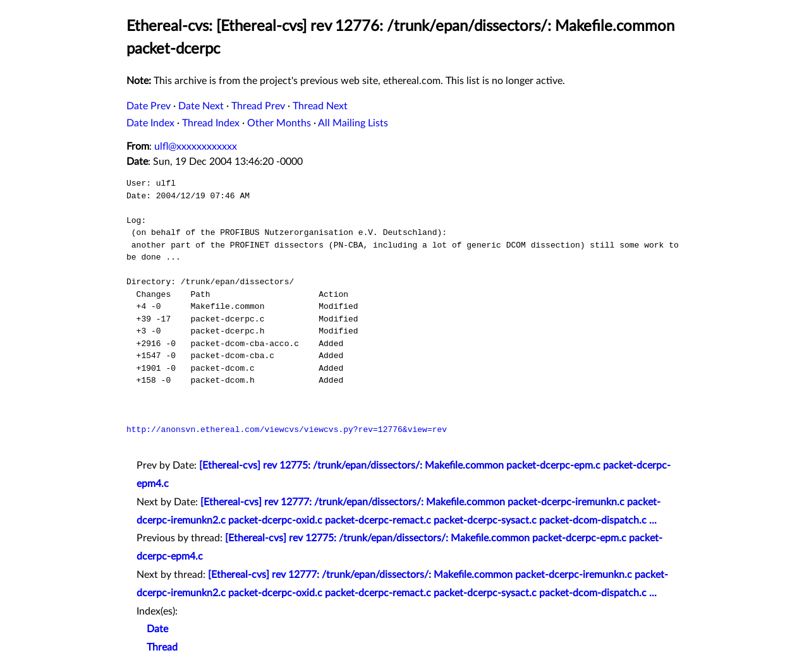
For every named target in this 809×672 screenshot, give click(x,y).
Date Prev (149, 106)
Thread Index (211, 123)
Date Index (150, 123)
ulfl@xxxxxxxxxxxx (196, 147)
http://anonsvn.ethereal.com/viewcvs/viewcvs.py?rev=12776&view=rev (287, 429)
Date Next (201, 106)
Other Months (279, 123)
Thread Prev (258, 106)
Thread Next (320, 106)
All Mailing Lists (353, 123)
